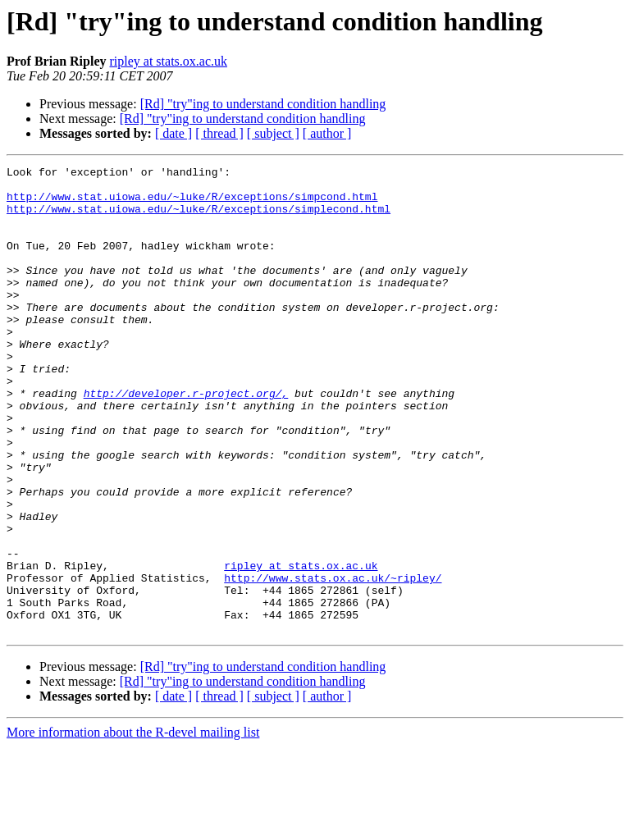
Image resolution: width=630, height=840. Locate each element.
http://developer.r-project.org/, (186, 440)
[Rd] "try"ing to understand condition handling (263, 104)
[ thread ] (219, 133)
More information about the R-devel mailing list (133, 826)
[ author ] (327, 133)
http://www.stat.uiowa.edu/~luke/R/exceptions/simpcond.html (192, 203)
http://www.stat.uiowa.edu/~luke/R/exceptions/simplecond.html (199, 218)
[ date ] (173, 133)
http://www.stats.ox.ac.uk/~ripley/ (333, 661)
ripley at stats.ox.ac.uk (168, 61)
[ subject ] (273, 133)
